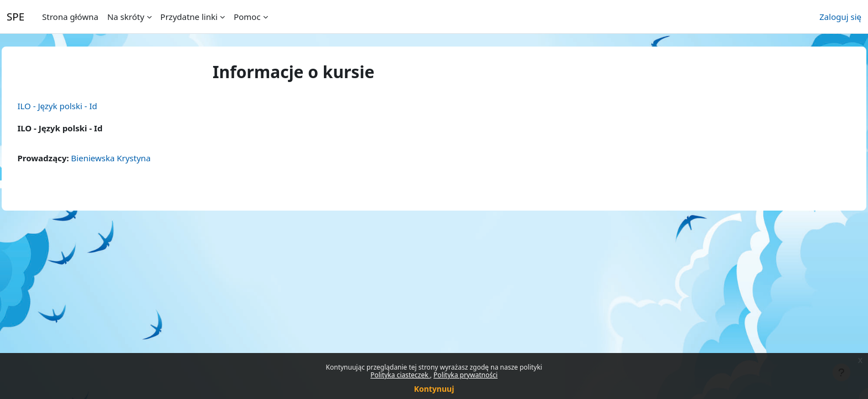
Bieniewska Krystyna (136, 158)
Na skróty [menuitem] (126, 17)
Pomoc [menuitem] (247, 17)
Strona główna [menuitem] (70, 17)
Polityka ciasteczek (400, 375)
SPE (15, 16)
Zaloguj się (840, 17)
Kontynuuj (434, 389)
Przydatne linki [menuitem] (189, 17)
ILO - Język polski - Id (82, 106)
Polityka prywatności (466, 375)
